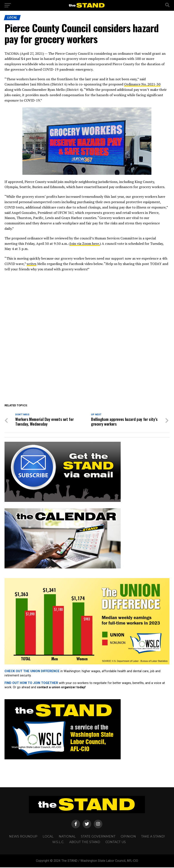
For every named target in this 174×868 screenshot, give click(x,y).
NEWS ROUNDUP (23, 837)
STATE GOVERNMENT (98, 837)
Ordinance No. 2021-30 (142, 84)
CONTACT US (116, 842)
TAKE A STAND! (153, 837)
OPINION (128, 837)
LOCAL (48, 837)
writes (32, 264)
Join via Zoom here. (85, 244)
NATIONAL (67, 837)
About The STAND (85, 842)
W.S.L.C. (58, 842)
